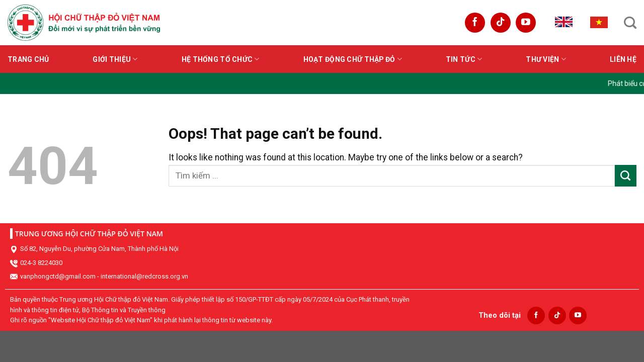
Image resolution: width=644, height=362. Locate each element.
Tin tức (464, 59)
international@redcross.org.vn (144, 276)
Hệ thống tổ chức (221, 59)
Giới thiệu (115, 59)
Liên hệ (623, 59)
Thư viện (546, 59)
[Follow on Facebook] (475, 23)
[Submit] (626, 176)
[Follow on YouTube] (526, 23)
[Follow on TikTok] (501, 23)
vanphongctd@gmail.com (58, 276)
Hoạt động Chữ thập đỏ (353, 59)
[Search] (630, 23)
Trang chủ (28, 59)
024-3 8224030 (41, 263)
